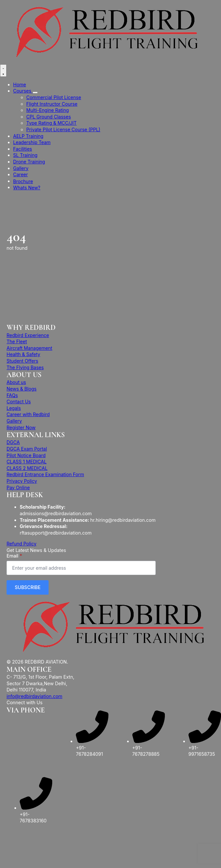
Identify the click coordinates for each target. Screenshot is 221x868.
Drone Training (29, 162)
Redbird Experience (28, 335)
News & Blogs (22, 389)
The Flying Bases (25, 367)
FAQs (12, 395)
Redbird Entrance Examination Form (45, 474)
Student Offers (22, 361)
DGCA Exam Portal (27, 449)
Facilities (22, 149)
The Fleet (17, 341)
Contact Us (19, 402)
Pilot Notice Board (26, 455)
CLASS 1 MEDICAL (27, 462)
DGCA (13, 442)
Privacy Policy (22, 481)
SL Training (25, 155)
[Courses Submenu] (35, 93)
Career (21, 174)
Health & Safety (23, 354)
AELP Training (28, 136)
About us (16, 382)
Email (14, 556)
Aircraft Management (29, 348)
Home (20, 85)
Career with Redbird (28, 414)
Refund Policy (22, 544)
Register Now (21, 427)
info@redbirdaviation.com (34, 696)
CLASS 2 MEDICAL (27, 468)
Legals (14, 408)
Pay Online (18, 487)
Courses (23, 91)
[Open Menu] (3, 71)
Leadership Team (32, 142)
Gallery (21, 168)
